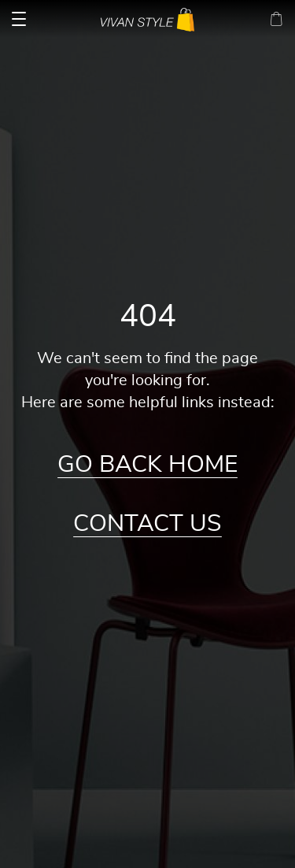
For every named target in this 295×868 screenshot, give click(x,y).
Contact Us (147, 524)
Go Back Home (147, 465)
